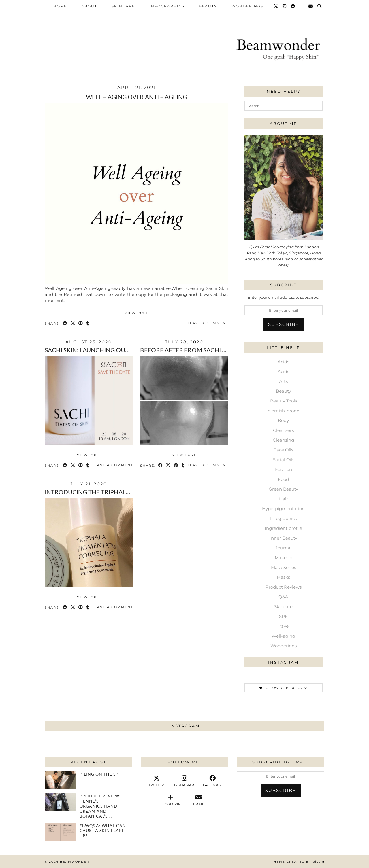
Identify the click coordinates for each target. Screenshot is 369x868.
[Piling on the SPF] (60, 780)
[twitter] (156, 781)
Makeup (284, 558)
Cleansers (283, 430)
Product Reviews (284, 587)
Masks (283, 577)
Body (283, 420)
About (89, 6)
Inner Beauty (283, 538)
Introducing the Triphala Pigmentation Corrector (129, 492)
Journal (283, 548)
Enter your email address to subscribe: (283, 297)
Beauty (208, 6)
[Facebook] (293, 6)
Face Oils (283, 450)
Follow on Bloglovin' (283, 688)
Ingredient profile (283, 528)
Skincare (123, 6)
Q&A (283, 597)
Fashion (284, 469)
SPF (283, 616)
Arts (283, 381)
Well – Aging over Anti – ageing (137, 97)
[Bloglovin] (302, 6)
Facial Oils (283, 460)
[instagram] (184, 781)
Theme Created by (298, 862)
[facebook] (213, 781)
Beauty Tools (284, 401)
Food (283, 479)
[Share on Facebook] (65, 323)
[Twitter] (276, 6)
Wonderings (247, 6)
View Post (137, 313)
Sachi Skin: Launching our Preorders (105, 350)
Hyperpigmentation (283, 509)
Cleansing (283, 440)
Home (60, 6)
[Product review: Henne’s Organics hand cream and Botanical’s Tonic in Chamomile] (60, 802)
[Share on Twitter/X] (73, 323)
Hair (284, 499)
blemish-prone (283, 411)
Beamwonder (75, 862)
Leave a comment (208, 323)
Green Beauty (283, 489)
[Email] (311, 6)
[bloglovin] (171, 800)
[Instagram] (285, 6)
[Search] (320, 6)
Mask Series (284, 567)
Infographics (167, 6)
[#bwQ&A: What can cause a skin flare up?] (60, 832)
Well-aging (283, 636)
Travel (283, 626)
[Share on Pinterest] (81, 323)
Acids (283, 362)
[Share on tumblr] (88, 323)
